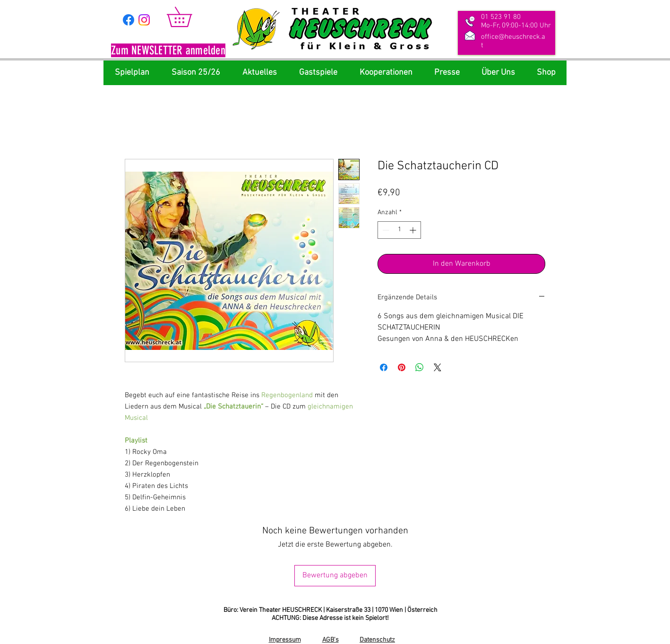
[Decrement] (385, 230)
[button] (168, 52)
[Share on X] (438, 367)
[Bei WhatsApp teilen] (420, 367)
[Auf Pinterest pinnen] (402, 367)
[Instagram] (144, 20)
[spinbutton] (399, 230)
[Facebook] (129, 20)
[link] (189, 17)
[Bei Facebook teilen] (384, 367)
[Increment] (414, 230)
